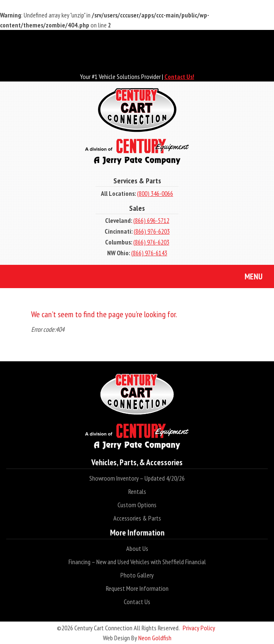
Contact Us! (179, 76)
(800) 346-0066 (155, 193)
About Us (137, 548)
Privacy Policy (199, 628)
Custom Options (137, 505)
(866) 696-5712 (151, 220)
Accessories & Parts (137, 518)
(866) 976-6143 (149, 253)
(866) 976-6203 (152, 231)
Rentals (137, 491)
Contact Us (137, 602)
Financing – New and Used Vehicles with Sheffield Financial (137, 562)
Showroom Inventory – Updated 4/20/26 (137, 478)
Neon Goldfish (155, 638)
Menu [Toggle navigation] (247, 277)
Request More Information (137, 588)
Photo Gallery (137, 575)
